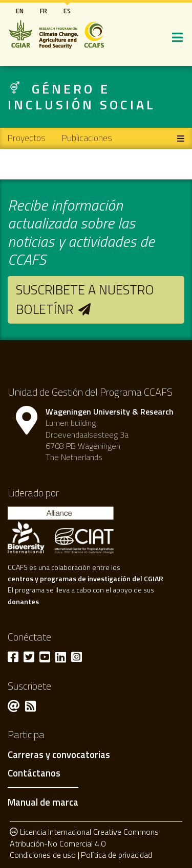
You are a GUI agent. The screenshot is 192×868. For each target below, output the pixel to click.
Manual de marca (43, 802)
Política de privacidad (116, 855)
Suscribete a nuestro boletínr (85, 299)
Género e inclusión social (82, 97)
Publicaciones (87, 138)
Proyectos (27, 138)
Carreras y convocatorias (59, 755)
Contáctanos (34, 773)
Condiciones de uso (43, 855)
